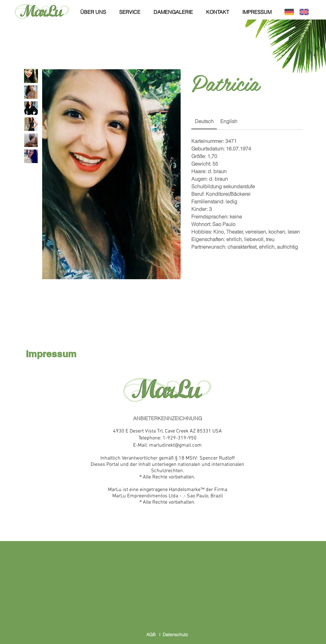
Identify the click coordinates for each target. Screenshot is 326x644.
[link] (204, 121)
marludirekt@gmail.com (175, 445)
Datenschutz (175, 635)
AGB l (155, 635)
